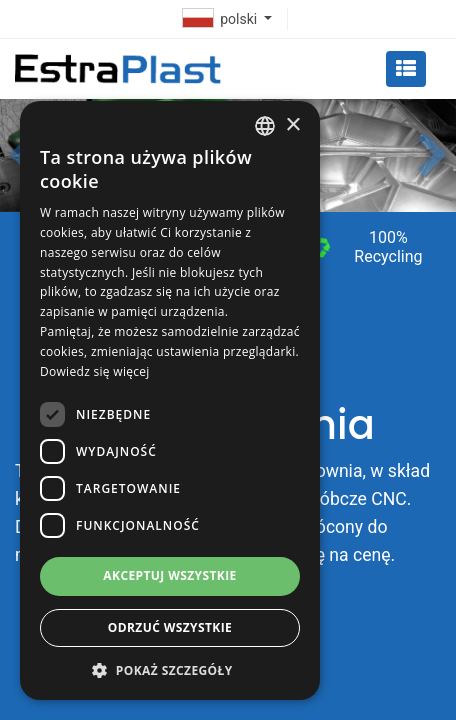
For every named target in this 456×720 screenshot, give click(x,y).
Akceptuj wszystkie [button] (169, 575)
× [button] (292, 125)
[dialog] (170, 400)
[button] (433, 156)
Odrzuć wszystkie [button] (170, 627)
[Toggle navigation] (406, 69)
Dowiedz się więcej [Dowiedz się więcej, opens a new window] (95, 371)
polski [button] (222, 19)
